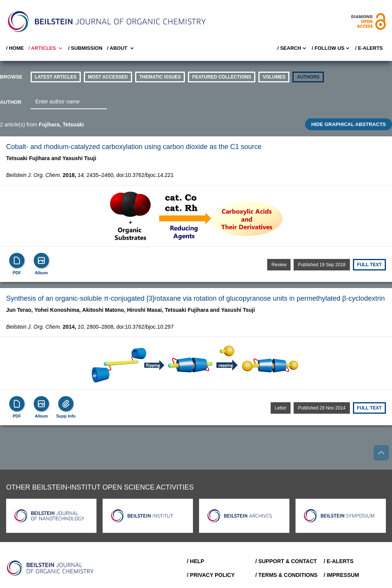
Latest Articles (56, 77)
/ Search (292, 48)
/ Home (15, 48)
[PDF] (17, 260)
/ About (121, 48)
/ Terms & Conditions (287, 575)
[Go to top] (381, 453)
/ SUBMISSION (85, 48)
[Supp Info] (66, 404)
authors (308, 77)
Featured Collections (222, 77)
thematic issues (160, 77)
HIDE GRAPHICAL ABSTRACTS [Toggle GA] (349, 124)
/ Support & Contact (286, 561)
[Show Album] (41, 260)
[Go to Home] (51, 568)
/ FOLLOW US (331, 48)
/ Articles (46, 48)
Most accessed (108, 77)
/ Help (195, 561)
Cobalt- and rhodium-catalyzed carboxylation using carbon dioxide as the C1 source (134, 147)
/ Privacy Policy (211, 575)
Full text (369, 265)
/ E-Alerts (369, 48)
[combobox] (69, 102)
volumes (274, 77)
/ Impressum (341, 575)
